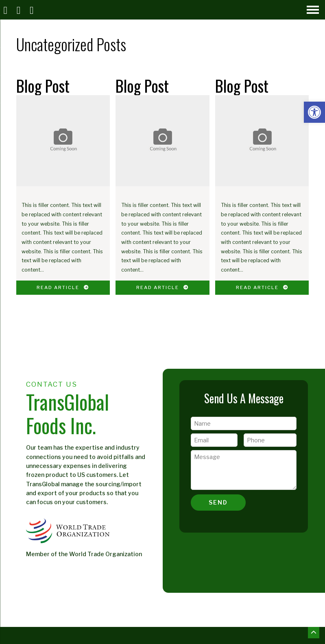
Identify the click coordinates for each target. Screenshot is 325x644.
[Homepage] (7, 10)
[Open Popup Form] (33, 10)
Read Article (63, 287)
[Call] (20, 10)
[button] (314, 112)
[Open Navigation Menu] (313, 10)
